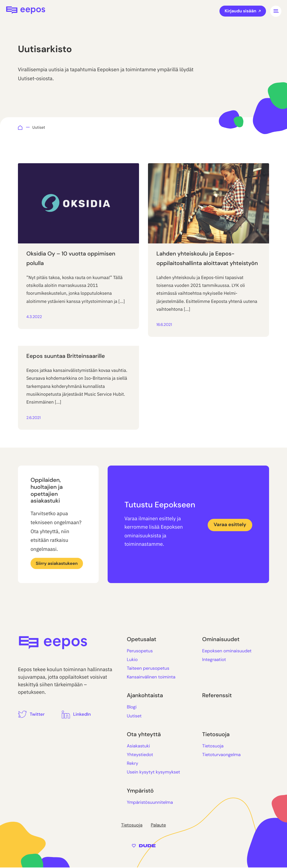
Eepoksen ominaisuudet (227, 651)
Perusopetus (140, 651)
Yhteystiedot (140, 755)
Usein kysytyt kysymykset (153, 773)
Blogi (132, 707)
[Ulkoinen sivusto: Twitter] (31, 714)
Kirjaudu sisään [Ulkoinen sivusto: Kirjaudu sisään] (242, 11)
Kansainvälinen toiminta (151, 677)
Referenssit (217, 696)
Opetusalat (141, 640)
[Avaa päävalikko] (276, 11)
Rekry (132, 764)
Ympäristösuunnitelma (150, 803)
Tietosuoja (216, 735)
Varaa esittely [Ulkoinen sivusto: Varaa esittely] (229, 525)
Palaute (158, 825)
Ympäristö (140, 791)
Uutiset (134, 716)
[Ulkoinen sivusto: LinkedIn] (76, 715)
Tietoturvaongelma (221, 755)
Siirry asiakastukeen (58, 563)
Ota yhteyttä (144, 735)
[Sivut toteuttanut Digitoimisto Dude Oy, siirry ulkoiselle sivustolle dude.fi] (144, 845)
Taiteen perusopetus (148, 668)
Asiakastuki (138, 746)
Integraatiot (214, 660)
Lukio (132, 660)
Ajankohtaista (145, 696)
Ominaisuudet (221, 640)
